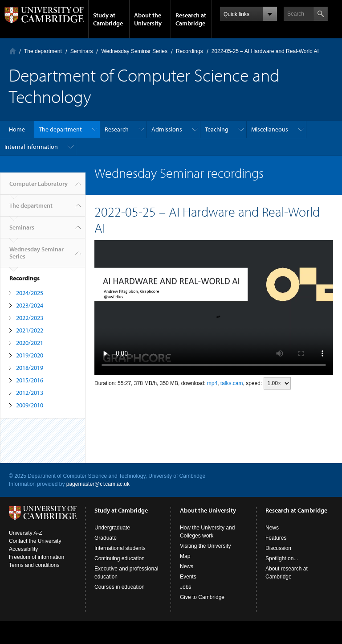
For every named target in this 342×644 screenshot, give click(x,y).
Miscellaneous (270, 129)
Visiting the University (206, 546)
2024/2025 (30, 293)
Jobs (185, 587)
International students (120, 548)
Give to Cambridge (202, 597)
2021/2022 (30, 330)
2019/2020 (30, 355)
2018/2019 (30, 368)
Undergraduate (112, 528)
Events (188, 577)
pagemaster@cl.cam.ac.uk (98, 484)
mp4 (212, 383)
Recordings (189, 51)
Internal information (31, 147)
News (187, 566)
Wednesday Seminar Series (134, 51)
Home (17, 129)
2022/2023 (30, 318)
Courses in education (120, 587)
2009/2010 (30, 405)
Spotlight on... (282, 558)
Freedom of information (37, 557)
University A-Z (26, 533)
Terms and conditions (34, 565)
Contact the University (35, 541)
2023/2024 (30, 305)
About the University (148, 19)
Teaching (217, 129)
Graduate (106, 538)
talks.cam (232, 383)
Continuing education (120, 558)
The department (43, 51)
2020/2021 (30, 343)
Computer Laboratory (13, 51)
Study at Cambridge (108, 19)
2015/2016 (30, 380)
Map (185, 556)
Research (117, 129)
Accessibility (23, 549)
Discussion (278, 548)
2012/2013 (30, 393)
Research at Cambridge (191, 19)
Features (276, 538)
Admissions (167, 129)
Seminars (82, 51)
